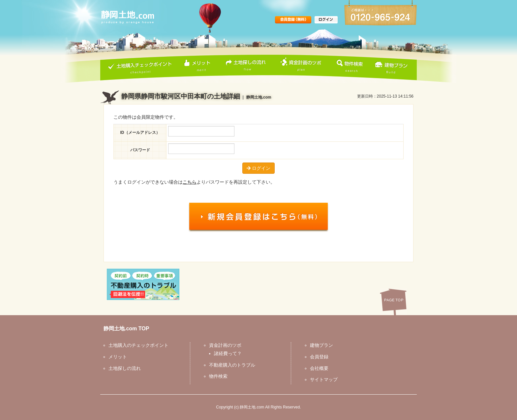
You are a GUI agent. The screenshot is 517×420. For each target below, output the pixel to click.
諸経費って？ (228, 353)
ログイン (258, 168)
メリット (118, 357)
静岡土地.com (252, 407)
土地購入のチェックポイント (138, 345)
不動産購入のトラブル (232, 365)
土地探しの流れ (125, 368)
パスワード (140, 150)
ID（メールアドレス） (140, 133)
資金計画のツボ (225, 345)
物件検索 (218, 376)
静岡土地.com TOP (126, 329)
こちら (190, 182)
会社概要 (319, 368)
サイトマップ (324, 379)
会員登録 (319, 357)
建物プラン (321, 345)
